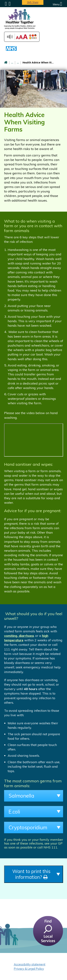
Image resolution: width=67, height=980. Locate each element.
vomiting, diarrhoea (19, 636)
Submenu (6, 4)
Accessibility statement (30, 964)
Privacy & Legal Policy (29, 969)
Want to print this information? (31, 874)
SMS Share (33, 2)
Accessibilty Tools (22, 37)
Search (10, 4)
